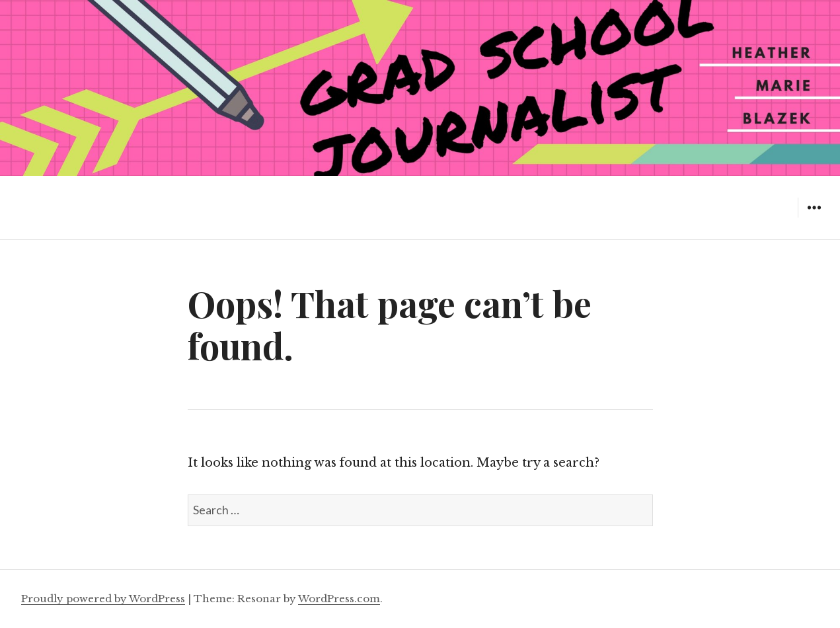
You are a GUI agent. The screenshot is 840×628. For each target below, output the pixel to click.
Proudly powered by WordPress (103, 599)
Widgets (814, 217)
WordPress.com (339, 599)
